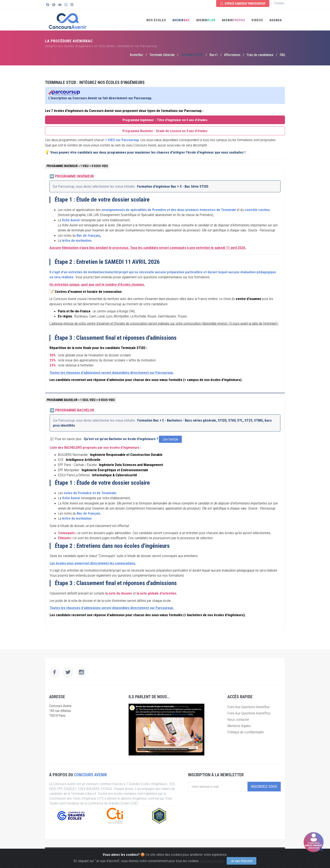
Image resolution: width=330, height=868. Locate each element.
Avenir (234, 20)
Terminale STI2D (192, 55)
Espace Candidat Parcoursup (243, 4)
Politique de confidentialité (246, 732)
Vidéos (257, 20)
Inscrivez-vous (264, 786)
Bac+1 (214, 55)
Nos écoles (156, 20)
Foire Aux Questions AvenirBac (249, 707)
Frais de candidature (260, 55)
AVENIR (181, 20)
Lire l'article (170, 439)
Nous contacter (238, 719)
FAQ (282, 55)
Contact (279, 3)
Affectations (232, 55)
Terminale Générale (162, 55)
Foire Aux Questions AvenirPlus (249, 713)
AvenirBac (136, 55)
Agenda (276, 20)
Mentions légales (239, 726)
